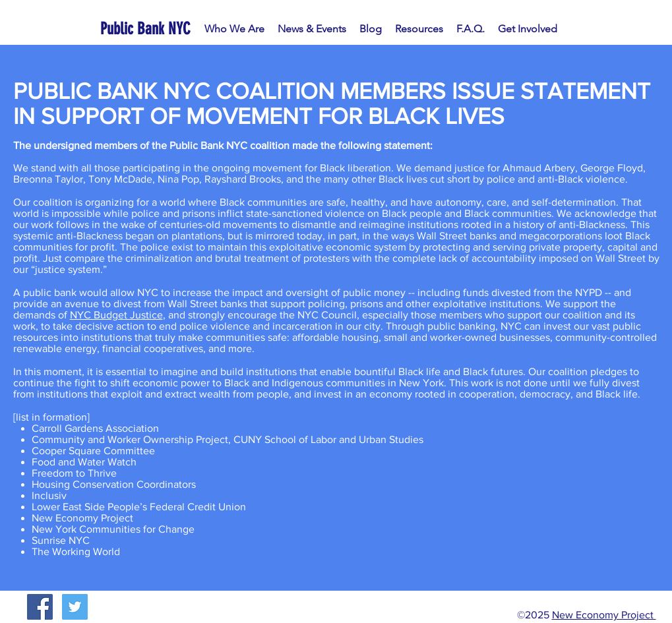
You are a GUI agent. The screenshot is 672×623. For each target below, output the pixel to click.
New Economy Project (604, 615)
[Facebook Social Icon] (40, 607)
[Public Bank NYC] (148, 29)
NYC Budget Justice (116, 315)
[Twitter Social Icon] (75, 607)
